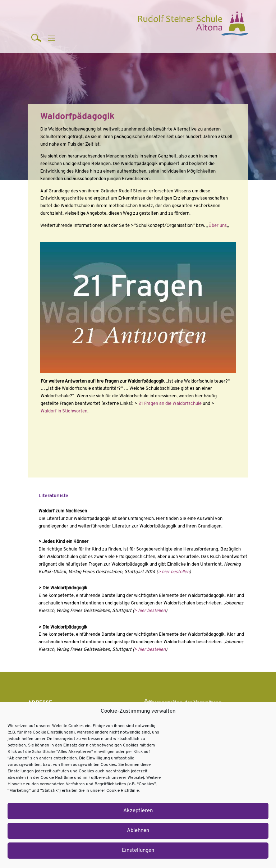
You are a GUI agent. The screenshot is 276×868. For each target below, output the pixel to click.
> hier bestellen (174, 572)
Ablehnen (138, 831)
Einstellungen (138, 851)
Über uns (218, 226)
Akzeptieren (138, 811)
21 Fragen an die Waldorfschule (170, 404)
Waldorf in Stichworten (64, 411)
